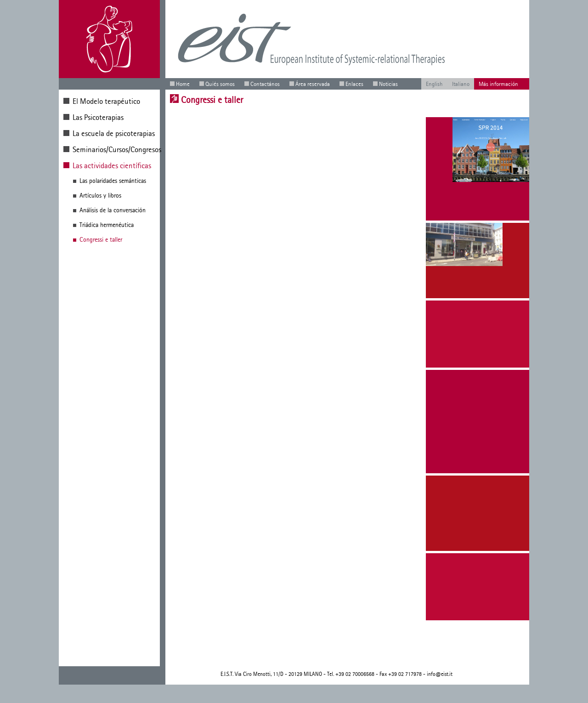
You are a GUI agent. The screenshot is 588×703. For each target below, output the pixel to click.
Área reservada (313, 84)
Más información (498, 84)
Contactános (265, 84)
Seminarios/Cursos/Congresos (117, 149)
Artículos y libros (100, 196)
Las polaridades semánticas (113, 181)
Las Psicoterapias (98, 117)
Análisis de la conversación (113, 210)
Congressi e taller (101, 240)
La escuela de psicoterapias (114, 133)
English (434, 84)
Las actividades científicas (112, 165)
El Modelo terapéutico (106, 101)
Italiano (461, 84)
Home (183, 84)
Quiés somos (220, 84)
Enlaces (354, 84)
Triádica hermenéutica (107, 225)
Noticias (388, 84)
